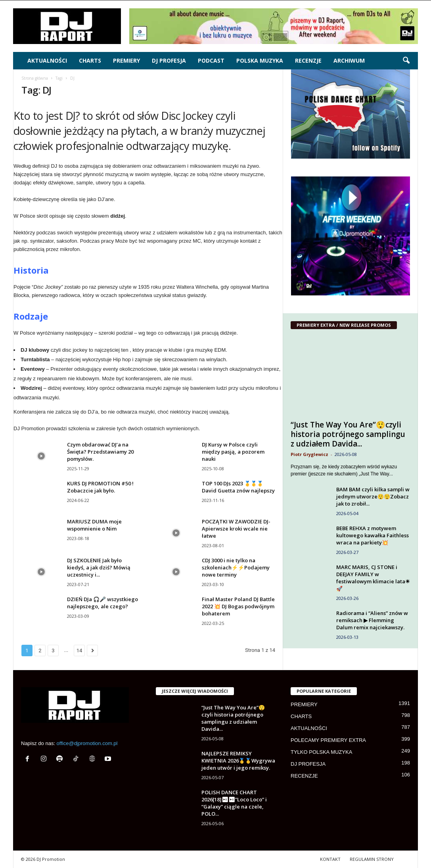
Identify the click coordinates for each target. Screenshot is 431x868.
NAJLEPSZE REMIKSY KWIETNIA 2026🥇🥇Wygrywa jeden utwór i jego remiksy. (238, 761)
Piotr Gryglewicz (309, 454)
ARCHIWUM (349, 60)
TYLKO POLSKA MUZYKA (321, 752)
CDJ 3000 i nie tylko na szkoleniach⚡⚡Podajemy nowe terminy (236, 567)
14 (79, 651)
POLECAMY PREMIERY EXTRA (328, 740)
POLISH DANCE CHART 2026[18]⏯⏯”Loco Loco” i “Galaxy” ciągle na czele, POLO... (234, 803)
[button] (406, 61)
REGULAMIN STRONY (372, 859)
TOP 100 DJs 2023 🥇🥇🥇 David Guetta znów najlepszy (238, 487)
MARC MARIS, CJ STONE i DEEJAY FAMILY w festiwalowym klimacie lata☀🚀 (373, 578)
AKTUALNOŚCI (47, 60)
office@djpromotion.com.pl (87, 743)
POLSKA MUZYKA (260, 60)
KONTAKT (330, 859)
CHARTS (90, 60)
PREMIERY (126, 60)
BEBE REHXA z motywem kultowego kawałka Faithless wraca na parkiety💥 (373, 535)
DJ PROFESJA (169, 60)
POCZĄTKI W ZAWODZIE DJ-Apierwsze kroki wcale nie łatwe (236, 529)
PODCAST (211, 60)
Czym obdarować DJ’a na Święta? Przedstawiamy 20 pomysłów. (100, 452)
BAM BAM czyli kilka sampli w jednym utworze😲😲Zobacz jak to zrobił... (373, 496)
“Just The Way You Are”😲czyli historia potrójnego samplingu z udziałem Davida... (348, 434)
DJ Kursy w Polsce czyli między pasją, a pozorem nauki (233, 452)
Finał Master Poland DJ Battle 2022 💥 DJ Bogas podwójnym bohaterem (238, 606)
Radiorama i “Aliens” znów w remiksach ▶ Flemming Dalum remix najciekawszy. (372, 620)
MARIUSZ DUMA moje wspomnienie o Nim (94, 525)
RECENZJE (308, 60)
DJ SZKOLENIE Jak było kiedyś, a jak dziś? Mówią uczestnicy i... (99, 567)
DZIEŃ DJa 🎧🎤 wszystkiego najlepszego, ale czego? (102, 603)
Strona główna (35, 78)
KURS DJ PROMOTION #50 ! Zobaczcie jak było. (100, 487)
